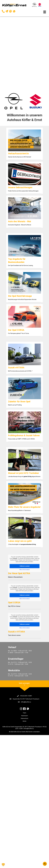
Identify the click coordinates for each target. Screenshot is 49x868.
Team (24, 713)
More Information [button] (24, 570)
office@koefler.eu (26, 702)
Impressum (25, 716)
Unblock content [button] (24, 566)
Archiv (25, 721)
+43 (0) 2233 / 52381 (26, 696)
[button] (3, 865)
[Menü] (45, 12)
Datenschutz (24, 718)
